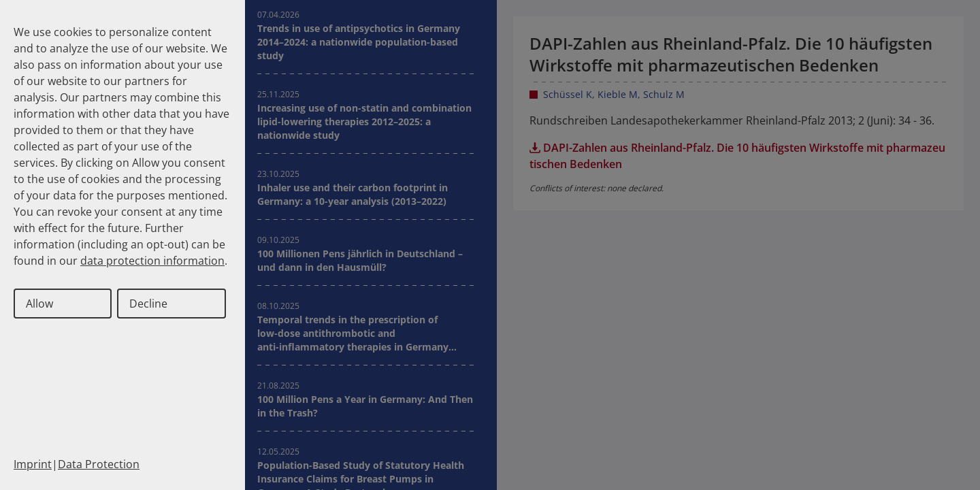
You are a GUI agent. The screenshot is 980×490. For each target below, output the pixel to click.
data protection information (152, 261)
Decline (148, 304)
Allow (39, 304)
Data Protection (99, 464)
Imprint (33, 464)
